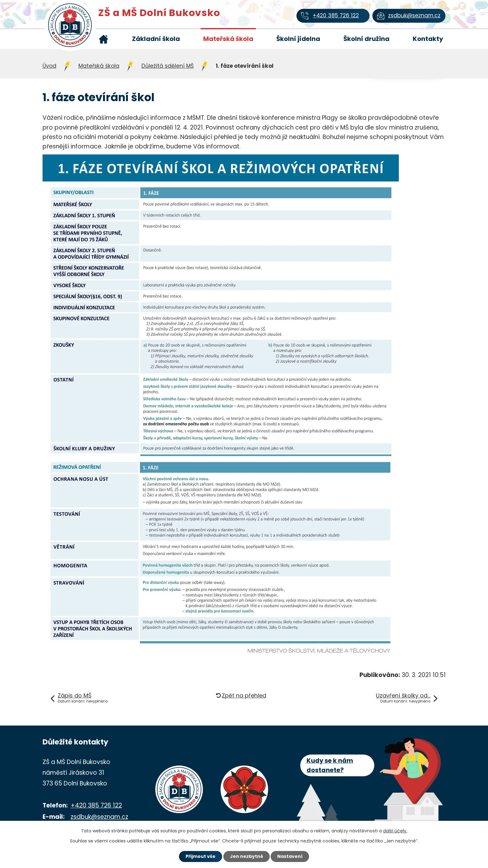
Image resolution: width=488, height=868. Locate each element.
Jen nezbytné (247, 856)
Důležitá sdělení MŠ (168, 66)
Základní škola (156, 39)
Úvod (104, 39)
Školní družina (366, 39)
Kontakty (428, 39)
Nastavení (290, 856)
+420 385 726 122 (96, 805)
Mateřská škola (228, 39)
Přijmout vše (201, 856)
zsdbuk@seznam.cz (99, 817)
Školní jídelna (298, 39)
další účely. (395, 831)
